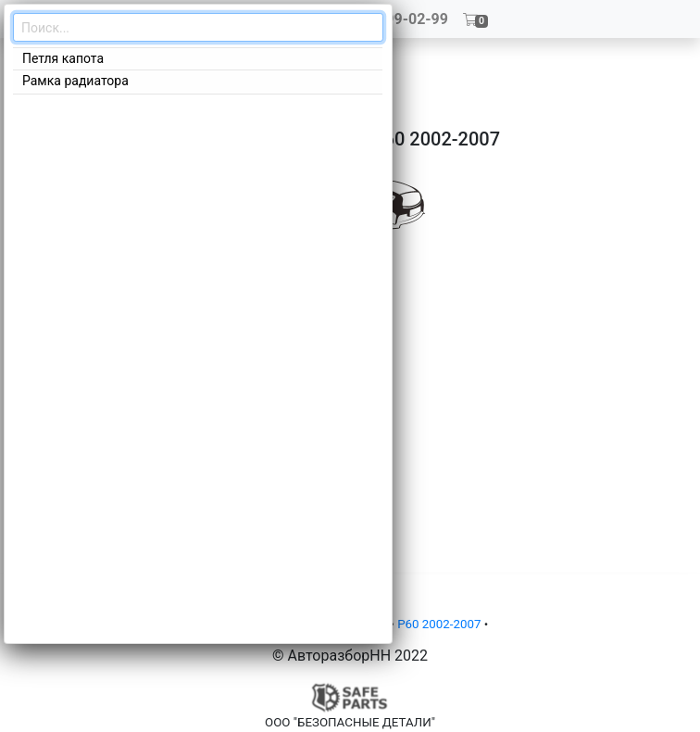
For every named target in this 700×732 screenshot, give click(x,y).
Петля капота (63, 58)
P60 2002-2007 (439, 624)
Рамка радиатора (75, 81)
